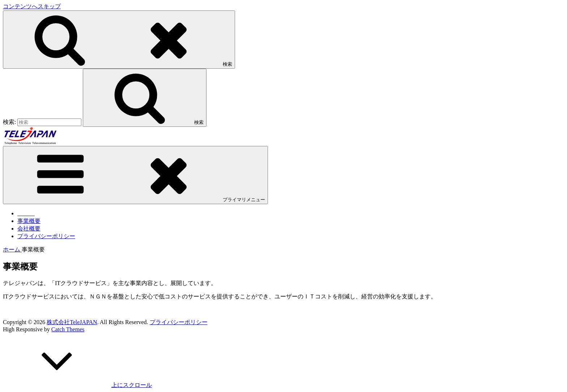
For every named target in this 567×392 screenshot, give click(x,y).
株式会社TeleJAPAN (72, 322)
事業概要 (29, 221)
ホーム (12, 249)
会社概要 (29, 229)
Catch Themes (68, 329)
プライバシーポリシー (46, 236)
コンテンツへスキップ (32, 6)
